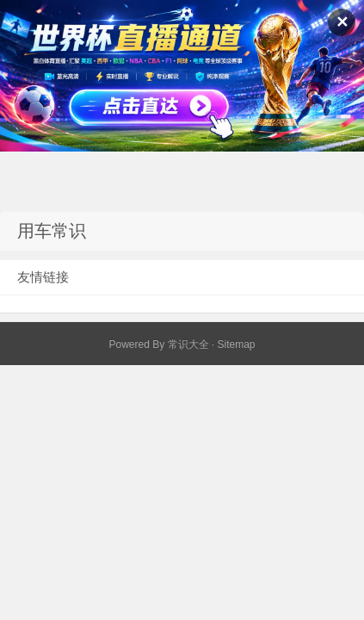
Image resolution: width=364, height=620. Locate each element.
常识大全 (188, 344)
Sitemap (237, 344)
